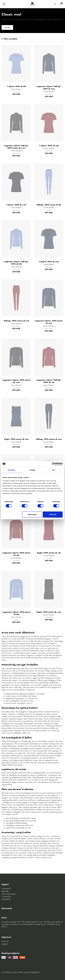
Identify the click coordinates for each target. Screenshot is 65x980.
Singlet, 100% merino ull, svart (49, 612)
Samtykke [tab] (11, 470)
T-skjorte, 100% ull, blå (16, 86)
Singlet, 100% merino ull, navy (16, 439)
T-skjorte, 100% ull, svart (16, 205)
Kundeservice (6, 889)
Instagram (5, 944)
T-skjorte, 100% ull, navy (49, 262)
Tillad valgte (32, 514)
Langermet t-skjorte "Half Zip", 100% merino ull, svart (16, 147)
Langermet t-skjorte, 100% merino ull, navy (49, 322)
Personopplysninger (9, 894)
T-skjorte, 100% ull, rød (49, 146)
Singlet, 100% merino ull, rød (49, 553)
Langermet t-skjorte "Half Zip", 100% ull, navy (49, 88)
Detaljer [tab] (33, 470)
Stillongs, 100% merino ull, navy (49, 439)
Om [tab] (54, 470)
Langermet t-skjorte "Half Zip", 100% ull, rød (49, 381)
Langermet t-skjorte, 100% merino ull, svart (16, 381)
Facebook (5, 941)
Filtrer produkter (10, 39)
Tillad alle (53, 514)
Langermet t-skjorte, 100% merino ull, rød (16, 554)
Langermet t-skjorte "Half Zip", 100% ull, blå (16, 263)
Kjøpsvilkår (5, 891)
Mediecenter (6, 899)
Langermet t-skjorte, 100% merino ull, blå (16, 613)
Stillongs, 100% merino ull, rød (16, 321)
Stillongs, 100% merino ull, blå (49, 205)
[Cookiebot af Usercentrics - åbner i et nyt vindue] (53, 464)
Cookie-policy (6, 897)
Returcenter (7, 908)
